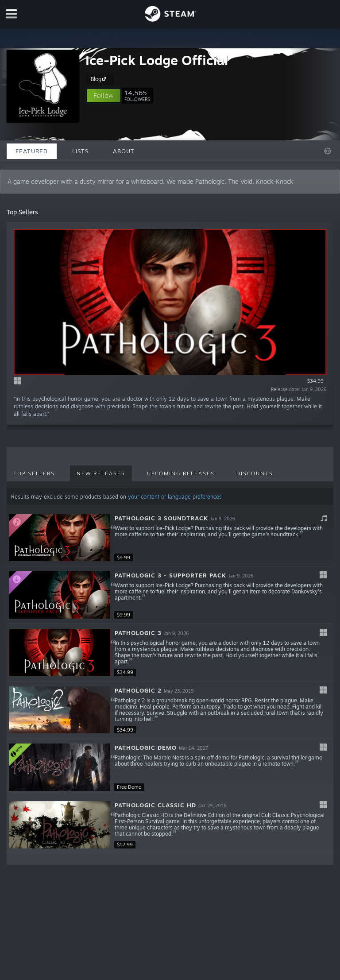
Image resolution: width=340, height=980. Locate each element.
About (124, 151)
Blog (100, 79)
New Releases (101, 473)
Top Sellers (34, 473)
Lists (80, 151)
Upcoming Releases (181, 473)
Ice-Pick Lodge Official (157, 60)
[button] (104, 96)
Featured (32, 151)
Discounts (255, 473)
